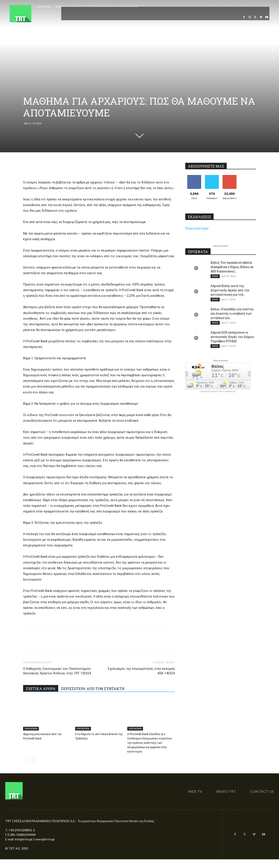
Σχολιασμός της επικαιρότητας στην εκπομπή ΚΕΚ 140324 (141, 671)
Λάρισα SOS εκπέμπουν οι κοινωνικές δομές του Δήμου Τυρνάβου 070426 (232, 337)
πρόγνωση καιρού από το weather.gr (218, 391)
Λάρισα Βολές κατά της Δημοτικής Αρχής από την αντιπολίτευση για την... (230, 290)
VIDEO (215, 276)
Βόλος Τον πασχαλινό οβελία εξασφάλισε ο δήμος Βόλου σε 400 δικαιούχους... (232, 267)
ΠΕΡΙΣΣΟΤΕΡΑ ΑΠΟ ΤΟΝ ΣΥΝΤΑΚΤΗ (93, 689)
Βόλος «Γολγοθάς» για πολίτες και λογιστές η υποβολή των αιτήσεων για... (232, 313)
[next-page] (33, 760)
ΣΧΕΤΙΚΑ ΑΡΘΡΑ (41, 689)
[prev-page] (26, 760)
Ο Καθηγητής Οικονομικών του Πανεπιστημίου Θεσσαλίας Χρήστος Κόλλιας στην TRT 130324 (57, 671)
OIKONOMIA (31, 729)
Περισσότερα (197, 228)
